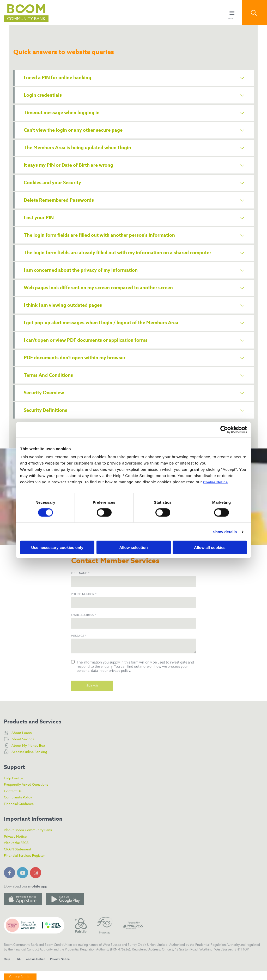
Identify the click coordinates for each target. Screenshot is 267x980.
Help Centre (15, 787)
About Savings (25, 748)
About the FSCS (18, 852)
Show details (225, 532)
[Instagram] (37, 881)
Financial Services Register (28, 865)
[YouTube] (23, 881)
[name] (133, 609)
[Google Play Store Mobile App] (65, 908)
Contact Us (14, 800)
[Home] (22, 13)
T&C (19, 968)
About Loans (23, 741)
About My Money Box (31, 754)
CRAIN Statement (20, 858)
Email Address (84, 642)
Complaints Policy (20, 806)
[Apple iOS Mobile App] (23, 908)
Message (79, 663)
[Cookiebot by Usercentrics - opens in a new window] (224, 430)
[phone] (133, 630)
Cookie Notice (217, 482)
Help (7, 968)
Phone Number (84, 622)
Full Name (80, 601)
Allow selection (133, 547)
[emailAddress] (133, 651)
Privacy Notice (17, 845)
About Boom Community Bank (32, 839)
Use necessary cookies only (57, 547)
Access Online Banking (32, 761)
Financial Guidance (21, 813)
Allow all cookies (210, 547)
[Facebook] (10, 881)
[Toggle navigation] (232, 13)
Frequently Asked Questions (29, 793)
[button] (254, 13)
